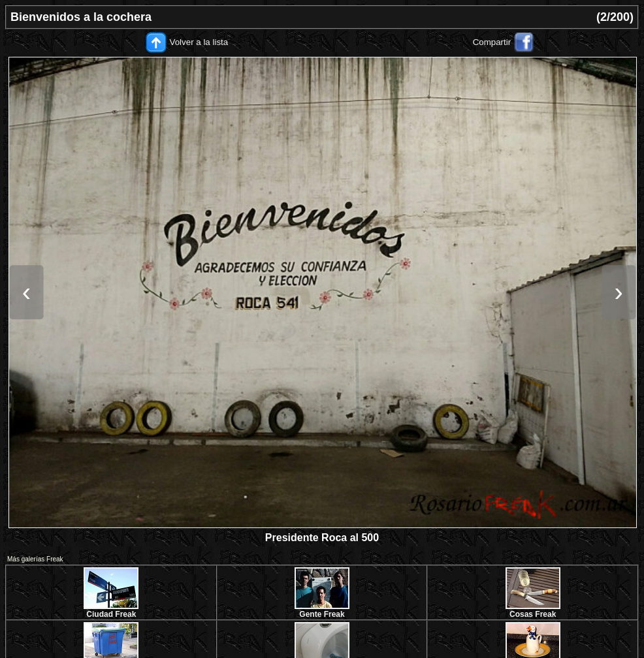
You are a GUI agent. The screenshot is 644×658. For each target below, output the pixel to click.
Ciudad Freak (111, 614)
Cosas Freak (533, 614)
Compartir (492, 42)
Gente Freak (322, 614)
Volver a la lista (199, 42)
